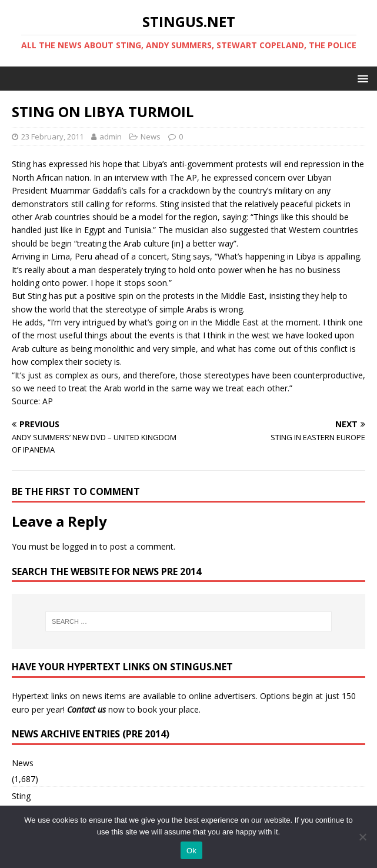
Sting (21, 796)
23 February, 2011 (52, 137)
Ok (191, 851)
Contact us (86, 709)
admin (111, 137)
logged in (80, 546)
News (151, 137)
